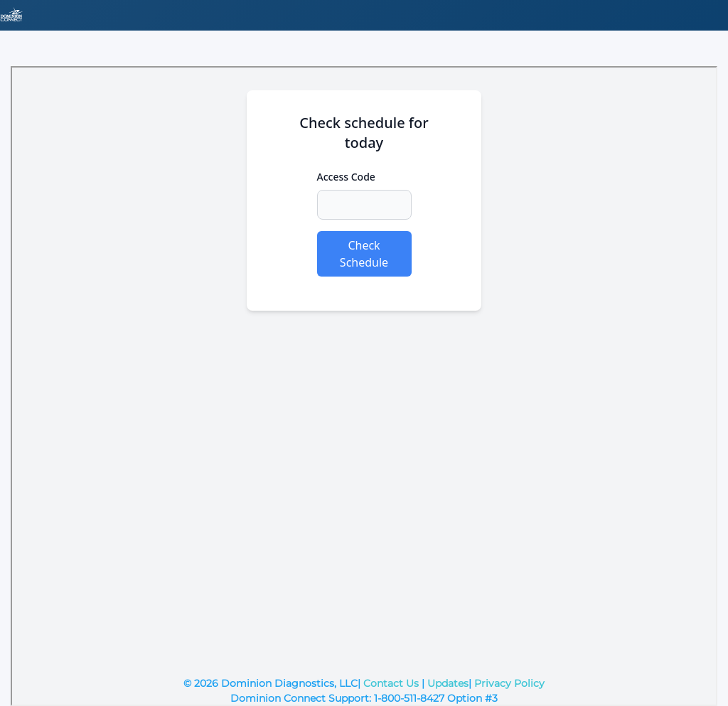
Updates (448, 683)
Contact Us (391, 683)
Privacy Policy (509, 683)
